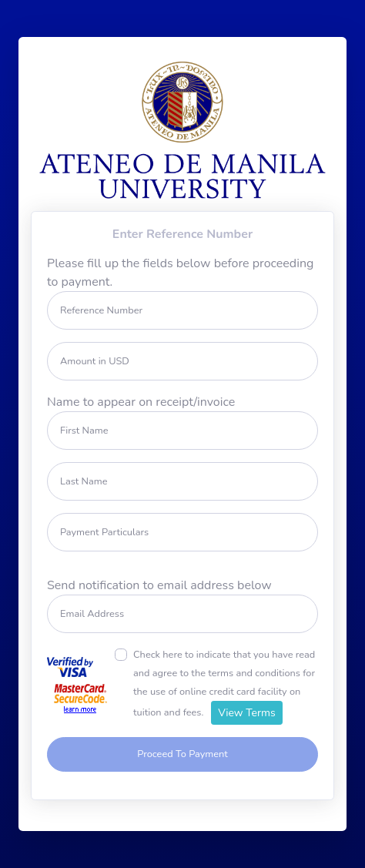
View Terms (247, 713)
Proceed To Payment (182, 754)
